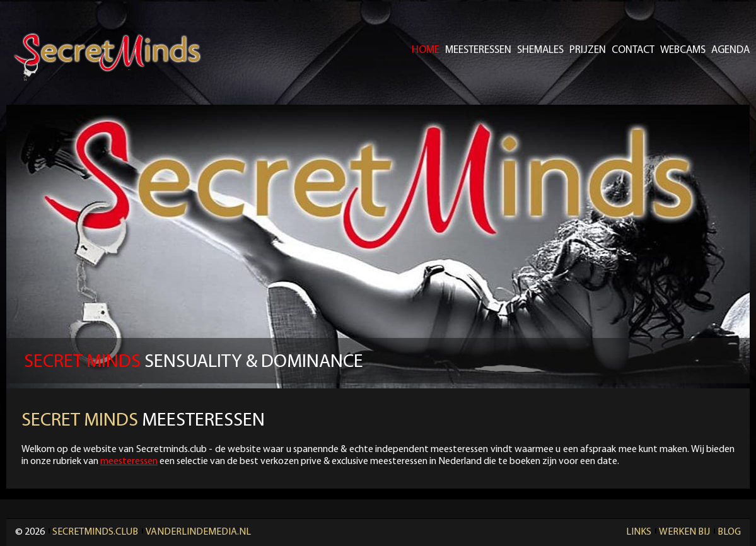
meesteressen (129, 462)
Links (639, 532)
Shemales (540, 50)
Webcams (683, 50)
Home (426, 50)
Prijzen (588, 50)
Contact (633, 50)
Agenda (730, 50)
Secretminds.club (95, 532)
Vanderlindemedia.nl (198, 532)
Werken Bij (684, 532)
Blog (729, 532)
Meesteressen (478, 50)
